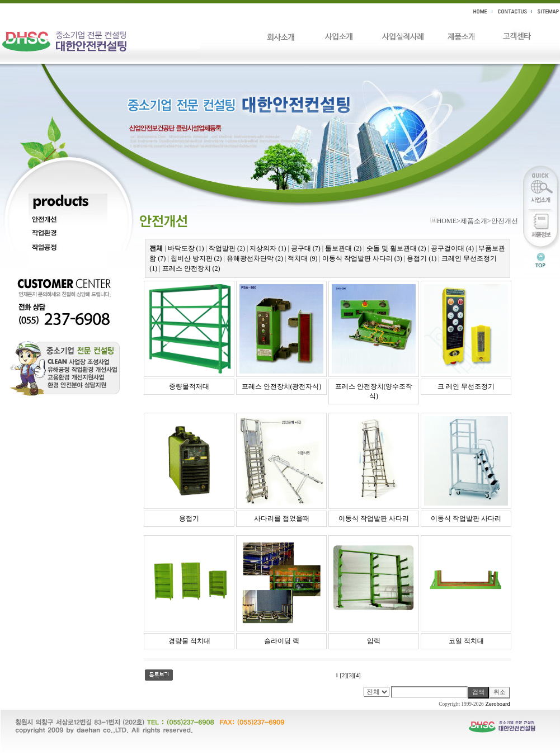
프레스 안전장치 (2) (191, 268)
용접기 (189, 518)
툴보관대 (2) (343, 248)
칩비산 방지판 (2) (196, 258)
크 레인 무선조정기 (466, 386)
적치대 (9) (302, 258)
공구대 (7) (306, 248)
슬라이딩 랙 (282, 641)
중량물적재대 (189, 386)
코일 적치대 (466, 641)
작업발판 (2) (227, 248)
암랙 (374, 641)
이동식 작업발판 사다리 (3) (362, 258)
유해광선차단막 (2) (255, 258)
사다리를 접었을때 (282, 518)
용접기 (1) (422, 258)
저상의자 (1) (268, 248)
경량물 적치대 (189, 641)
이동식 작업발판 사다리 (374, 518)
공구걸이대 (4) (452, 248)
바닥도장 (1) (186, 248)
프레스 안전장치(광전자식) (282, 386)
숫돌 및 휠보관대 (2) (396, 248)
